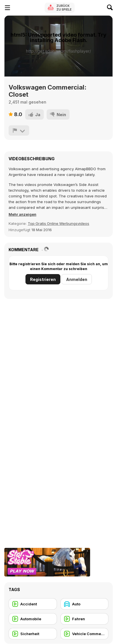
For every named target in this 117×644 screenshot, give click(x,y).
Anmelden (77, 279)
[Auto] (85, 604)
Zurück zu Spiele (64, 8)
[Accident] (33, 604)
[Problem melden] (19, 130)
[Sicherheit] (33, 634)
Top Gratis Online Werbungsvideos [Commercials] (58, 223)
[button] (22, 214)
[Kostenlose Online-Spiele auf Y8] (27, 8)
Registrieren (43, 279)
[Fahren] (85, 619)
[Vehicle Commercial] (85, 634)
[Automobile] (33, 619)
